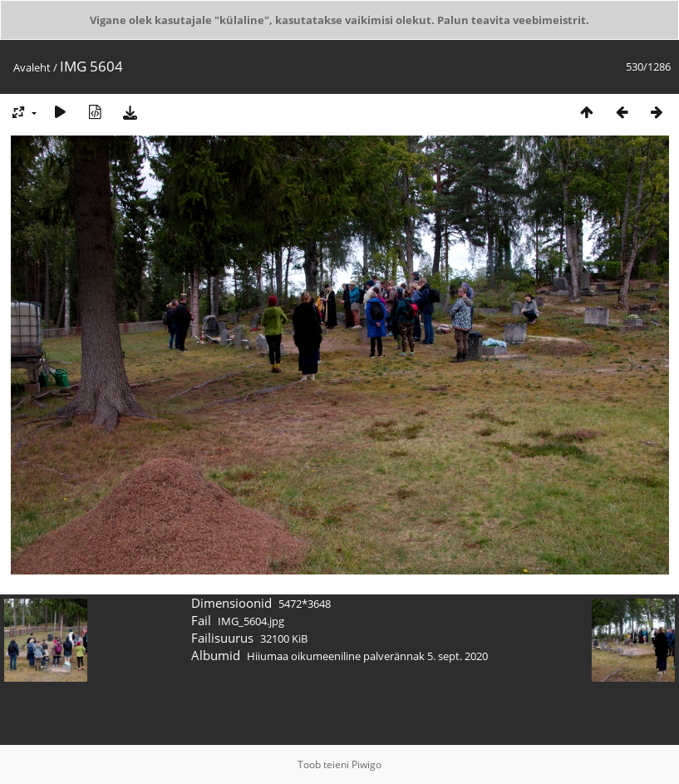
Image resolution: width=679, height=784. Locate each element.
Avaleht (32, 67)
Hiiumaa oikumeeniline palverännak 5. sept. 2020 (367, 656)
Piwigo (367, 764)
